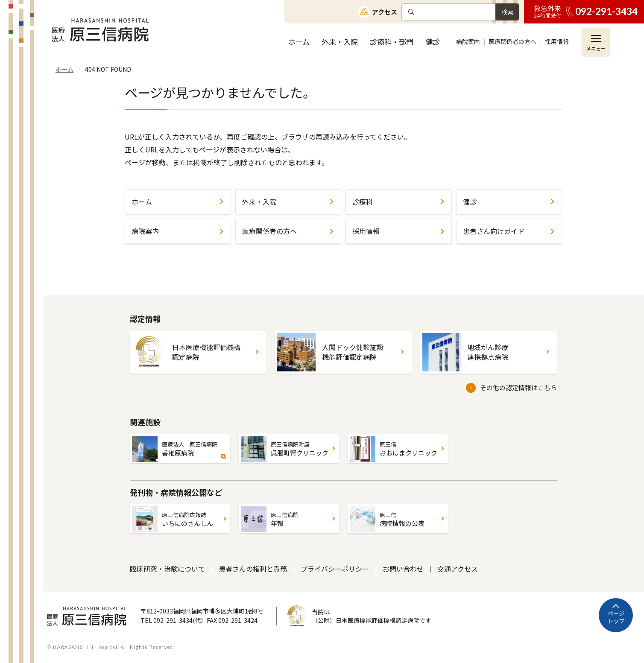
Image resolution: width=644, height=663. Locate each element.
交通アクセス (458, 569)
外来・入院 (259, 202)
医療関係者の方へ (269, 231)
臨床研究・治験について (167, 569)
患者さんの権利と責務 (253, 569)
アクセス (385, 12)
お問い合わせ (403, 569)
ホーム (142, 202)
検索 (507, 12)
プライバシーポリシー (335, 569)
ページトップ (616, 617)
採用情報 (366, 231)
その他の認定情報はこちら (518, 387)
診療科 (363, 202)
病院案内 (145, 231)
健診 (470, 202)
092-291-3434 (606, 11)
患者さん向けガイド (494, 231)
